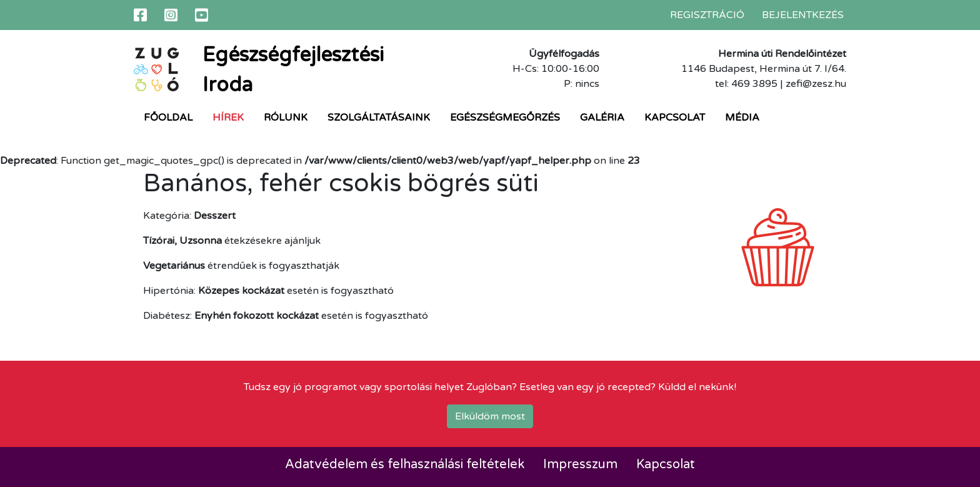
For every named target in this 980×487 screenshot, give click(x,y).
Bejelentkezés (803, 15)
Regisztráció (707, 15)
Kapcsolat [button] (675, 118)
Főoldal (168, 118)
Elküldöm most (490, 416)
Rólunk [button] (286, 118)
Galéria (602, 118)
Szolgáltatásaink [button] (379, 118)
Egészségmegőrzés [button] (505, 118)
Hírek (228, 118)
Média (742, 118)
